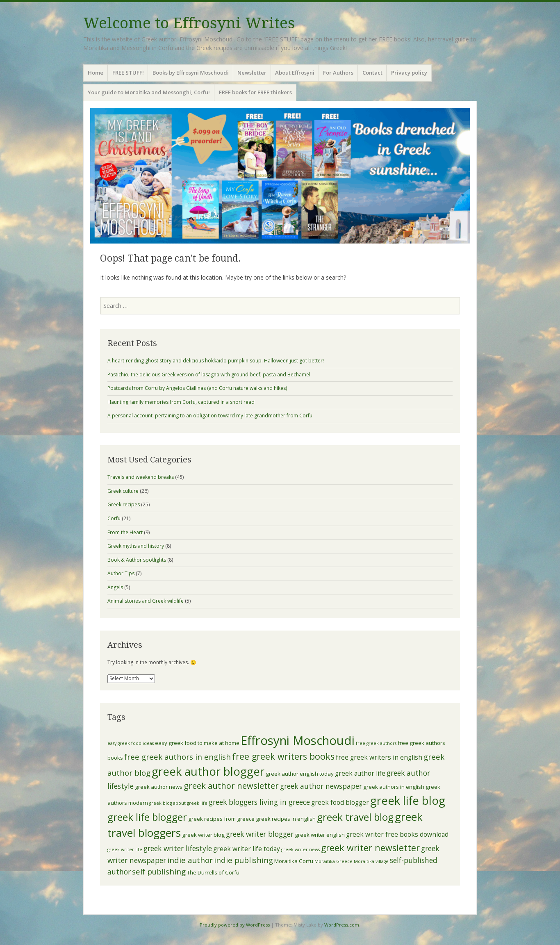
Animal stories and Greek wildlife (146, 601)
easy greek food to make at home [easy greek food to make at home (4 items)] (197, 743)
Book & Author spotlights (137, 560)
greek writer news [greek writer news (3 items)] (300, 849)
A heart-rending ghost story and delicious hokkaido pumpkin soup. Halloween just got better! (216, 361)
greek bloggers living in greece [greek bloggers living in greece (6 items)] (259, 802)
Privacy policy (409, 73)
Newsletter (252, 73)
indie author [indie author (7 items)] (190, 860)
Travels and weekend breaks (141, 477)
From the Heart (125, 532)
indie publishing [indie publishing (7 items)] (244, 860)
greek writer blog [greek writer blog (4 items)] (203, 835)
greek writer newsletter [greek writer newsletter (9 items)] (370, 848)
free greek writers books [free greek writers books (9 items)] (283, 756)
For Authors (338, 73)
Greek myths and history (136, 546)
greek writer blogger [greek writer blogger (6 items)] (260, 834)
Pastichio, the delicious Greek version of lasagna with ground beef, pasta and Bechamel (209, 375)
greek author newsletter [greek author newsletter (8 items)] (231, 786)
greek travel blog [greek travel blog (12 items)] (355, 817)
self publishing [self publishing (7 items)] (159, 871)
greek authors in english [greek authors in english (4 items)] (394, 787)
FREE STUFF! (128, 73)
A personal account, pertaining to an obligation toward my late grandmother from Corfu (210, 416)
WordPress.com (342, 925)
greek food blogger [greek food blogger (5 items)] (340, 802)
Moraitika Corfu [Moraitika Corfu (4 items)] (294, 861)
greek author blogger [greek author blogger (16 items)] (208, 771)
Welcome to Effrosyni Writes (189, 23)
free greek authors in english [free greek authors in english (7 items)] (178, 757)
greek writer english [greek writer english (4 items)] (320, 835)
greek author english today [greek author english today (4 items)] (300, 774)
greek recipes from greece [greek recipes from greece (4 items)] (221, 819)
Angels (115, 587)
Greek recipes (124, 504)
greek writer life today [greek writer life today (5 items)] (247, 849)
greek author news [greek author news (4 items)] (159, 787)
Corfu (114, 518)
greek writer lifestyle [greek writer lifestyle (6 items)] (178, 848)
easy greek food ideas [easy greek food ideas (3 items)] (131, 743)
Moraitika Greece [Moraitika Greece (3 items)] (333, 861)
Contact (372, 73)
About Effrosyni (295, 73)
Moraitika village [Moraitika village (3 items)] (371, 861)
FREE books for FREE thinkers (255, 92)
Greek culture (123, 491)
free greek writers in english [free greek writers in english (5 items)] (379, 757)
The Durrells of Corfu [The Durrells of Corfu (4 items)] (213, 872)
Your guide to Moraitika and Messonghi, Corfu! (149, 92)
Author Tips (121, 573)
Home (96, 73)
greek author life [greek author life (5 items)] (360, 773)
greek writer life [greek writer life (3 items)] (125, 849)
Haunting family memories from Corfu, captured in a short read (181, 402)
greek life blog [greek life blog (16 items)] (408, 800)
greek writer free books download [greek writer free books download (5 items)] (397, 834)
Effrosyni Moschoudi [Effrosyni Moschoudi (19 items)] (298, 740)
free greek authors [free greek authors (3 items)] (376, 743)
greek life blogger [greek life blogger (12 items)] (147, 817)
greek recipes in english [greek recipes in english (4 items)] (286, 819)
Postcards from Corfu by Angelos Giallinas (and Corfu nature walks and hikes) (197, 388)
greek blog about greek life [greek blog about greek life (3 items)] (178, 803)
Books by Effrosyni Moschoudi (191, 73)
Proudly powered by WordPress (235, 925)
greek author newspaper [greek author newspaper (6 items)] (321, 786)
